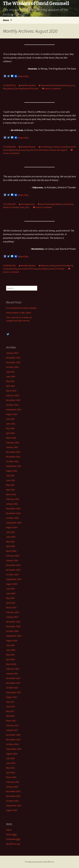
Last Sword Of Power (28, 269)
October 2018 (12, 631)
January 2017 (12, 730)
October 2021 (12, 461)
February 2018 (13, 669)
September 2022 (14, 410)
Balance (44, 266)
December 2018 (13, 622)
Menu (6, 20)
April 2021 (10, 490)
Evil (71, 266)
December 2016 (13, 735)
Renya (11, 89)
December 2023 (13, 358)
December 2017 (13, 678)
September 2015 (14, 806)
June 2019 (11, 593)
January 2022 (12, 447)
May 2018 (10, 655)
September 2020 (14, 523)
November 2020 (13, 513)
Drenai (66, 85)
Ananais (44, 85)
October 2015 (12, 801)
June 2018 (11, 650)
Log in (9, 830)
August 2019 (12, 584)
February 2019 (13, 612)
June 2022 (11, 424)
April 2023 (10, 386)
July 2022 (10, 419)
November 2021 (13, 457)
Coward (55, 147)
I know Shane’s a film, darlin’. (19, 313)
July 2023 (10, 372)
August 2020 (12, 527)
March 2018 (11, 664)
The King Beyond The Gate (27, 89)
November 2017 (13, 683)
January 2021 (12, 504)
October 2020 (12, 518)
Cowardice (65, 147)
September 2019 (14, 579)
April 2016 (10, 773)
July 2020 (10, 532)
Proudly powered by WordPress (39, 862)
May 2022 (10, 428)
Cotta (52, 266)
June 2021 (11, 480)
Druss (22, 150)
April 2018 (10, 659)
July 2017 (10, 702)
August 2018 (12, 641)
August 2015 (12, 810)
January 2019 (12, 617)
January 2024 (12, 353)
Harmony (13, 269)
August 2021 (12, 471)
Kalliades (59, 204)
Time (22, 207)
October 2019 (12, 575)
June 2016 (11, 763)
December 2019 (13, 565)
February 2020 (13, 556)
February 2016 (13, 782)
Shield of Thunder (11, 207)
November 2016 (13, 740)
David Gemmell (56, 85)
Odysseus (68, 204)
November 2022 (13, 400)
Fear (27, 150)
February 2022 (13, 443)
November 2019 (13, 570)
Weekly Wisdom (28, 85)
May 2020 (10, 542)
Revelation (43, 269)
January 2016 (12, 787)
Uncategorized (28, 204)
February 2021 (13, 499)
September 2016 (14, 749)
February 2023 (13, 395)
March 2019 (11, 608)
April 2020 (10, 546)
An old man (46, 147)
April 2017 (10, 716)
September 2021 (14, 466)
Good (6, 269)
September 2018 (14, 636)
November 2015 (13, 796)
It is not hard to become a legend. (21, 308)
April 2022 (10, 433)
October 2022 (12, 405)
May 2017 (10, 711)
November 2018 (13, 626)
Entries (11, 834)
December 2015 (13, 791)
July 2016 (10, 758)
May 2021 (10, 485)
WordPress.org (13, 844)
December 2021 (13, 452)
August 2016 (12, 754)
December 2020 (13, 509)
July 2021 (10, 476)
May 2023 (10, 381)
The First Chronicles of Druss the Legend (49, 150)
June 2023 (11, 377)
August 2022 (12, 414)
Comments (13, 839)
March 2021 (11, 494)
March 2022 (11, 438)
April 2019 (10, 603)
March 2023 (11, 391)
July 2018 (10, 645)
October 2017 (12, 688)
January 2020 (12, 560)
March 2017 (11, 721)
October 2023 (12, 367)
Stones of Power (57, 269)
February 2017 (13, 725)
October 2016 (12, 744)
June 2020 (11, 537)
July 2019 (10, 589)
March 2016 (11, 777)
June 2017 (11, 707)
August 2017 (12, 697)
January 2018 (12, 674)
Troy (27, 207)
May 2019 (10, 598)
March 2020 (11, 551)
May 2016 (10, 768)
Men (5, 89)
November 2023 (13, 362)
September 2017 (14, 692)
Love (73, 85)
